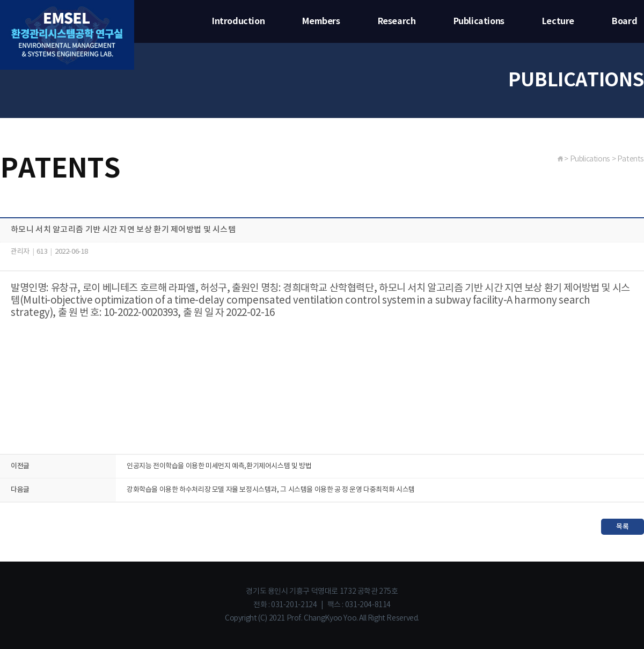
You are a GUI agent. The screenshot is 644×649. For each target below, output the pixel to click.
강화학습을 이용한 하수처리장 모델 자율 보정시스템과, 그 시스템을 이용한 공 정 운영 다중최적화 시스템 (271, 490)
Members (321, 21)
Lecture (558, 21)
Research (397, 21)
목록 (622, 527)
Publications (479, 21)
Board (624, 21)
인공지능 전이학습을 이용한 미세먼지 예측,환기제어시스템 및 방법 (219, 466)
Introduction (238, 21)
